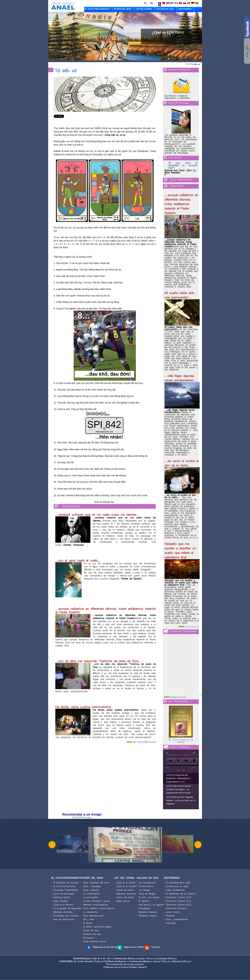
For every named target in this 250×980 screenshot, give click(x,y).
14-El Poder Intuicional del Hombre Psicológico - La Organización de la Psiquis (179, 789)
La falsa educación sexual (96, 901)
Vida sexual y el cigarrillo (151, 905)
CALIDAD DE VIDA (165, 9)
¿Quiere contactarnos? (179, 70)
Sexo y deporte (91, 890)
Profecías (170, 916)
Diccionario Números (176, 908)
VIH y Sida (88, 919)
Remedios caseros (148, 916)
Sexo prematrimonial (93, 916)
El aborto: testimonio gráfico (97, 927)
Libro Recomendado (178, 701)
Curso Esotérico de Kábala (183, 741)
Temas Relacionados (181, 180)
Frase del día (175, 158)
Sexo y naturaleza (92, 886)
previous (170, 761)
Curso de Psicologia (178, 103)
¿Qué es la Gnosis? (64, 905)
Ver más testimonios (144, 742)
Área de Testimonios (64, 919)
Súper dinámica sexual (95, 941)
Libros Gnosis (173, 912)
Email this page (82, 817)
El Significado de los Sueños (181, 894)
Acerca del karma (125, 897)
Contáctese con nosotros (66, 916)
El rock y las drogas (149, 897)
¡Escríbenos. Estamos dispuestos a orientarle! (177, 97)
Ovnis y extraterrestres (177, 919)
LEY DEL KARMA (144, 9)
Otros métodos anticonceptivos (99, 908)
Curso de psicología (63, 894)
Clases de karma (125, 890)
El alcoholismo (146, 886)
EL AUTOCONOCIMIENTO (97, 9)
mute (168, 753)
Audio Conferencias (180, 747)
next (186, 761)
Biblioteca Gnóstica (63, 912)
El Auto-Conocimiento (64, 886)
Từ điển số (196, 64)
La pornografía (90, 897)
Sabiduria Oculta (61, 897)
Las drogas (144, 890)
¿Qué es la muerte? (126, 886)
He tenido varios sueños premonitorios (83, 707)
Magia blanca (123, 901)
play (178, 761)
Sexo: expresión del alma (96, 883)
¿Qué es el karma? (126, 883)
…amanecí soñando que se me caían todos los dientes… (97, 515)
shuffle (183, 770)
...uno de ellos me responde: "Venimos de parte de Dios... (98, 661)
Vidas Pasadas (61, 901)
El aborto (88, 923)
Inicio (188, 64)
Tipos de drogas (147, 894)
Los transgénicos (147, 883)
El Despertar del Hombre (66, 883)
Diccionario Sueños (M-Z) (179, 905)
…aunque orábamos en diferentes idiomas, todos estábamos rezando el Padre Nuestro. (181, 204)
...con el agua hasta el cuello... (78, 561)
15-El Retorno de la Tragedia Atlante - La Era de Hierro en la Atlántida (181, 800)
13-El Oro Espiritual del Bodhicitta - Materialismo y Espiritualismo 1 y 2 (179, 778)
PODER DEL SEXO (123, 9)
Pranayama (88, 938)
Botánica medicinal (148, 912)
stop (194, 761)
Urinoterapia (144, 908)
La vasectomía (90, 912)
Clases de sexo (91, 930)
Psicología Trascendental (66, 890)
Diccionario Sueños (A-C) (178, 897)
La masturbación (91, 894)
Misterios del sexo (92, 934)
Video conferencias (175, 890)
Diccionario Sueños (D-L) (178, 901)
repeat (178, 770)
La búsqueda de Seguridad (67, 908)
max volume (194, 753)
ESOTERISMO (185, 9)
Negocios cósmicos (126, 894)
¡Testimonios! (71, 506)
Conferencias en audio (177, 886)
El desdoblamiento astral (178, 883)
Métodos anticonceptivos (96, 905)
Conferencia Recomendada (183, 631)
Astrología (171, 923)
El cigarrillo (144, 901)
